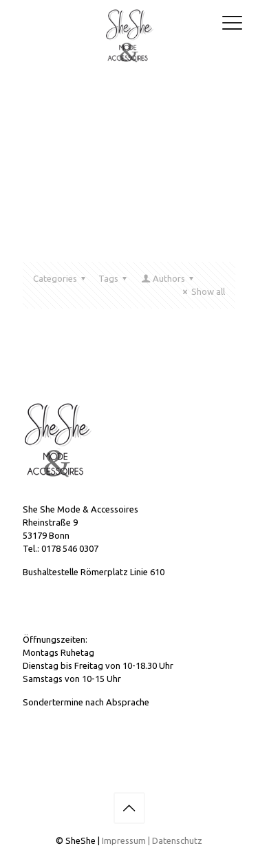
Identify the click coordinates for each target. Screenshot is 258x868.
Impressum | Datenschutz (152, 840)
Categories (61, 278)
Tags (115, 278)
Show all (202, 291)
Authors (168, 278)
